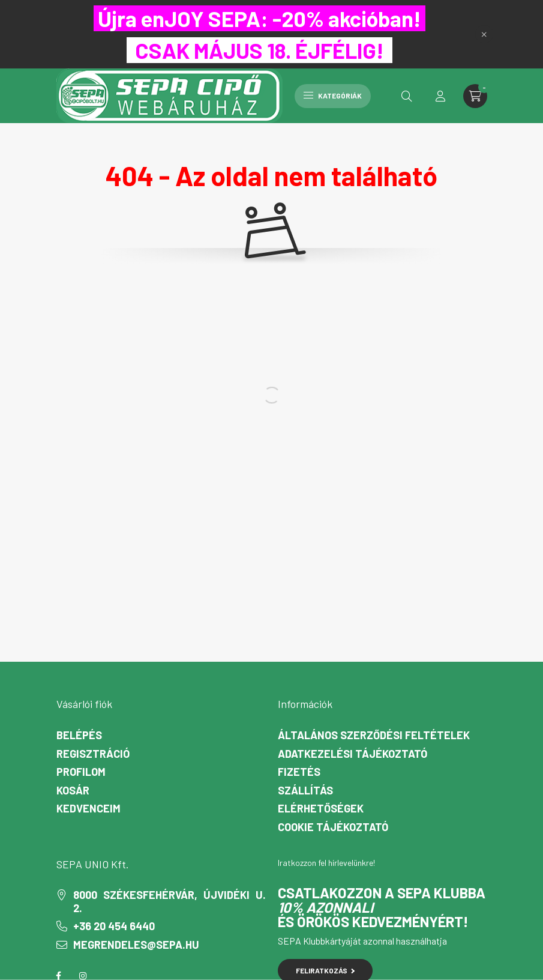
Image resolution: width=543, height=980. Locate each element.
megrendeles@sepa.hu (136, 945)
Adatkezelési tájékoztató (352, 754)
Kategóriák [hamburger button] (333, 95)
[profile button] (440, 96)
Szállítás (305, 791)
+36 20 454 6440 (114, 926)
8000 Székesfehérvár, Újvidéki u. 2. (169, 902)
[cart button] (475, 96)
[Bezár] (484, 34)
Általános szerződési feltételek (374, 735)
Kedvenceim (88, 809)
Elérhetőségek (321, 809)
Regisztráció (93, 754)
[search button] (407, 96)
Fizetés (299, 772)
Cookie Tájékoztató (333, 827)
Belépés (79, 735)
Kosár (73, 791)
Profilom (81, 772)
